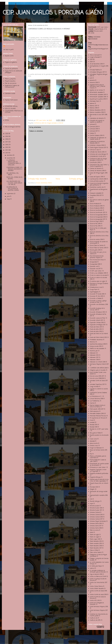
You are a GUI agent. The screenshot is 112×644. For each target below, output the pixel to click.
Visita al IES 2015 (95, 601)
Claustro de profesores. (11, 69)
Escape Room (94, 290)
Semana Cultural (95, 512)
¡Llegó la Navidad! (95, 57)
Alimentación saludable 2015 (98, 95)
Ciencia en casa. (94, 150)
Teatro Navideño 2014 (96, 541)
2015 (7, 147)
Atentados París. (95, 101)
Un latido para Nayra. (96, 566)
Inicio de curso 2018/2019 (97, 378)
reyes (91, 504)
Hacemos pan (94, 351)
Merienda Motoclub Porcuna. (98, 416)
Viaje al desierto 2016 (96, 574)
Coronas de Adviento (96, 169)
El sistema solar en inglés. (98, 281)
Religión (92, 489)
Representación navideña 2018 (99, 495)
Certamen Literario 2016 (97, 145)
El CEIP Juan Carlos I (96, 271)
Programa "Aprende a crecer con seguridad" (98, 471)
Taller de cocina (94, 530)
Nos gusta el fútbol (95, 433)
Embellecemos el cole (96, 287)
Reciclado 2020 (94, 487)
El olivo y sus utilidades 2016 (98, 273)
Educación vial (94, 267)
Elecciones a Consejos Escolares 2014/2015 (99, 284)
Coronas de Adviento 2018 (97, 171)
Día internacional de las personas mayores (97, 257)
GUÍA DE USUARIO (10, 109)
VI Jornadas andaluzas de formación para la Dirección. (98, 571)
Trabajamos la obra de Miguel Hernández (98, 556)
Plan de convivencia (11, 83)
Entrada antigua (76, 179)
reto (91, 499)
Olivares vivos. (94, 446)
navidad (92, 423)
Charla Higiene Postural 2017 (98, 148)
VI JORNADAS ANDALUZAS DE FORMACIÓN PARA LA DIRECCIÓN (14, 163)
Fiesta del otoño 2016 (96, 332)
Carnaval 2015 (94, 127)
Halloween (93, 353)
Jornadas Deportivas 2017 (97, 385)
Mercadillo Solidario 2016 (97, 414)
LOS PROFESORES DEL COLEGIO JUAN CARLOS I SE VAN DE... (14, 183)
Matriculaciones (94, 411)
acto (91, 78)
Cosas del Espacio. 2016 (97, 177)
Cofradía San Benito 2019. (97, 152)
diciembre (10, 155)
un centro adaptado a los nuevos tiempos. (99, 563)
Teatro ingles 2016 (95, 539)
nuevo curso (93, 439)
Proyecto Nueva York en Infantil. (99, 483)
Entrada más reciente (37, 179)
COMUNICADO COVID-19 (97, 157)
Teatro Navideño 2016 (96, 546)
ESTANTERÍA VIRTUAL (11, 106)
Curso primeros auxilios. (97, 181)
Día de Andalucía (95, 204)
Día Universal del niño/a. (97, 260)
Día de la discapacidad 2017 (98, 219)
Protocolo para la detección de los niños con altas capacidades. (99, 480)
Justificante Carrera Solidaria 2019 (98, 394)
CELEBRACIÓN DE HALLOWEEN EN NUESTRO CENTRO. (13, 189)
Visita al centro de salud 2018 (98, 595)
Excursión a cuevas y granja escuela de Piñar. (98, 302)
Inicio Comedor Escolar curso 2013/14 (98, 373)
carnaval (92, 124)
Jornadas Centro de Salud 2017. (99, 381)
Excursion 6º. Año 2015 (96, 296)
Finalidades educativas (96, 340)
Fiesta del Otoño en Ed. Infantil (99, 334)
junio (8, 196)
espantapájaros (94, 292)
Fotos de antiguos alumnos (13, 127)
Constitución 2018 (95, 163)
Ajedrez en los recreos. (96, 90)
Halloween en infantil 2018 (98, 362)
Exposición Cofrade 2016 (97, 323)
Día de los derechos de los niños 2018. (99, 233)
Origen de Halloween (96, 448)
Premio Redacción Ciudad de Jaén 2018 (98, 461)
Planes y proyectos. (10, 79)
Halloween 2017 (94, 358)
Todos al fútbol (94, 550)
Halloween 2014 (94, 355)
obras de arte (94, 443)
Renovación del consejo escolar (99, 492)
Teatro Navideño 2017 (96, 548)
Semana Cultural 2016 (96, 517)
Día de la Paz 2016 (95, 224)
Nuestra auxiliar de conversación (99, 435)
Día (91, 198)
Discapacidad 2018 (95, 264)
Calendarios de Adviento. (97, 118)
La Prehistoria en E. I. (96, 396)
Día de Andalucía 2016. (96, 206)
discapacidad (93, 262)
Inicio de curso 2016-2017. (97, 376)
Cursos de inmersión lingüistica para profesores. (99, 184)
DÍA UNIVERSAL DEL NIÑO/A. (13, 174)
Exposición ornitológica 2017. (98, 325)
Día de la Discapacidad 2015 (98, 215)
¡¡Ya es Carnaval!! (95, 55)
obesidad (92, 441)
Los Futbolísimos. (95, 401)
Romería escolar (94, 506)
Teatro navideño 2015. (96, 544)
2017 (7, 142)
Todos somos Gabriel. (96, 552)
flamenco (93, 342)
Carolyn (92, 133)
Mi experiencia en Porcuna (98, 418)
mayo (9, 199)
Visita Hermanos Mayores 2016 (99, 607)
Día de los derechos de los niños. (99, 236)
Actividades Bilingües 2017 (97, 72)
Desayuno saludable (96, 193)
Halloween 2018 (94, 360)
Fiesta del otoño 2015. (96, 329)
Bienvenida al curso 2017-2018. (99, 115)
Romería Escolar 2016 (96, 508)
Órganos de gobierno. (11, 62)
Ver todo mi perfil (8, 50)
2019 (7, 137)
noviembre (10, 158)
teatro (92, 532)
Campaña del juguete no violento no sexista (97, 121)
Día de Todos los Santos (97, 246)
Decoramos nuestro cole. (97, 187)
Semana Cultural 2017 (96, 519)
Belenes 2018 (94, 108)
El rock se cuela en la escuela (98, 275)
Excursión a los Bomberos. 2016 (99, 305)
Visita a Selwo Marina (96, 586)
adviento (92, 80)
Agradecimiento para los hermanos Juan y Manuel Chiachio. (97, 86)
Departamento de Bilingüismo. (99, 190)
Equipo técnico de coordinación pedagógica (14, 72)
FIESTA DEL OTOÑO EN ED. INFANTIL (15, 178)
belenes (92, 104)
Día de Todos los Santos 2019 (98, 248)
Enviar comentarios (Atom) (44, 183)
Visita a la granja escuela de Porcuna (98, 580)
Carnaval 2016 (94, 129)
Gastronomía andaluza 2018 (98, 344)
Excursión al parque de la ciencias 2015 (97, 309)
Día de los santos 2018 (96, 240)
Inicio (58, 179)
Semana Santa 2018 (96, 528)
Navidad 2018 (94, 427)
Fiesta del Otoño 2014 (96, 327)
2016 (7, 145)
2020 (7, 134)
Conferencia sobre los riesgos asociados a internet (49, 123)
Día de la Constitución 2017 (98, 213)
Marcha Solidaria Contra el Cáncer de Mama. (97, 406)
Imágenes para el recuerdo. (98, 370)
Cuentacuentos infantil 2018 (98, 179)
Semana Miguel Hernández (98, 521)
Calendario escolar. (10, 94)
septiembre (10, 194)
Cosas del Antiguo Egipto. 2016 (99, 173)
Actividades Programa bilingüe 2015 (99, 75)
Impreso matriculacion (11, 100)
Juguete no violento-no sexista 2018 (99, 390)
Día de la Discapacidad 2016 (98, 217)
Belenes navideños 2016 (97, 112)
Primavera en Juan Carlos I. (98, 467)
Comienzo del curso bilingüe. (98, 154)
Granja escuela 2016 (96, 346)
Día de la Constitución (96, 210)
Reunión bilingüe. (95, 501)
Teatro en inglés (94, 537)
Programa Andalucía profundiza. (99, 474)
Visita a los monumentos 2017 (99, 583)
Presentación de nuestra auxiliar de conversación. (99, 465)
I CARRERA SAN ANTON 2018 (98, 368)
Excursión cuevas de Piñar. (98, 318)
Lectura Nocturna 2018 (96, 399)
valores (92, 568)
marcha (92, 403)
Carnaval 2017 (94, 131)
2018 (7, 139)
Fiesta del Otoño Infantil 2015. (98, 338)
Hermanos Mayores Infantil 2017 (99, 364)
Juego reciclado (94, 387)
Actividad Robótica (95, 70)
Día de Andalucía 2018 (96, 208)
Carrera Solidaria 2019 (96, 136)
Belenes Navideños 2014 (97, 110)
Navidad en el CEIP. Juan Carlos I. (99, 430)
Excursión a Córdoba (96, 299)
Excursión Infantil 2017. (97, 320)
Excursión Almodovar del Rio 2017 (98, 315)
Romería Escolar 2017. (96, 510)
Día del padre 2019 (95, 250)
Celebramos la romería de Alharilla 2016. (97, 142)
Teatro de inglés (94, 535)
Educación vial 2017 (95, 269)
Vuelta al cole (94, 618)
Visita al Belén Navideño (97, 589)
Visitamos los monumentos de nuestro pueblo (99, 615)
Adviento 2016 (94, 83)
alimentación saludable (96, 92)
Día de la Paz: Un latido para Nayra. (98, 229)
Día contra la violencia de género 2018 (99, 201)
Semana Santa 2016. (96, 524)
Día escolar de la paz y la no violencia (98, 253)
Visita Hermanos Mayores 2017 (99, 610)
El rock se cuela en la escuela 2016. (98, 278)
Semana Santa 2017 (96, 526)
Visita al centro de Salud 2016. (99, 591)
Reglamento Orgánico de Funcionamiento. (12, 86)
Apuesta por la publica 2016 (98, 99)
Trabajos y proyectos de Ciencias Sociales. (99, 559)
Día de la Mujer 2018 (96, 221)
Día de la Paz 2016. (95, 226)
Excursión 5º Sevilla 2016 (97, 294)
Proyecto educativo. (10, 81)
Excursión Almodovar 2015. (97, 312)
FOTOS (7, 120)
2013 (7, 153)
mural (92, 420)
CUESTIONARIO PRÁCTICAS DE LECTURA (14, 112)
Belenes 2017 (94, 106)
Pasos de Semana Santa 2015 (99, 450)
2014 (7, 150)
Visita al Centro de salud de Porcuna (98, 598)
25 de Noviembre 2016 (96, 64)
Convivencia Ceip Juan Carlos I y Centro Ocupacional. (99, 166)
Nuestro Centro (9, 56)
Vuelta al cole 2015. (95, 620)
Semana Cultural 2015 (96, 515)
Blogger (66, 638)
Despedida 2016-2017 (96, 195)
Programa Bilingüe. (95, 477)
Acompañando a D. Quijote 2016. (99, 66)
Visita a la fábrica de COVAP (98, 577)
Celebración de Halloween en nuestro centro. (98, 139)
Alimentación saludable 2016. (98, 97)
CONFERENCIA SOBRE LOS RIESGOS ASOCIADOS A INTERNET (14, 169)
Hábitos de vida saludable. (97, 349)
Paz (91, 454)
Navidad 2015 (94, 425)
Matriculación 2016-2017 (97, 409)
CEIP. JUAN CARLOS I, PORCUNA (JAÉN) (53, 13)
